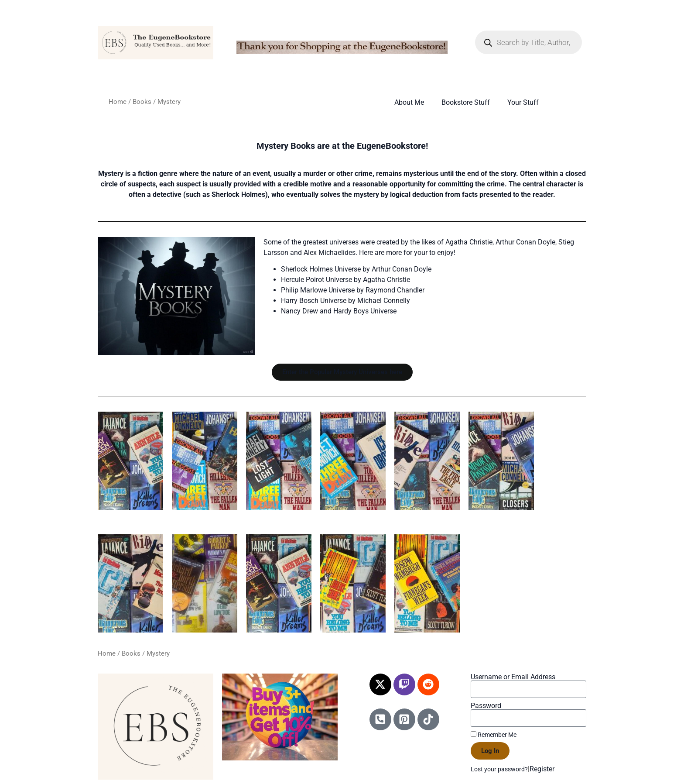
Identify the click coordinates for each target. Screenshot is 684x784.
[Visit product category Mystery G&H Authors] (427, 461)
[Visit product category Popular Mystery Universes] (130, 461)
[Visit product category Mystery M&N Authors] (130, 583)
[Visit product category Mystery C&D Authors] (279, 461)
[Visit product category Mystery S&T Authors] (353, 583)
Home (118, 102)
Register (542, 769)
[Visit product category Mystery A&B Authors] (205, 461)
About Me (409, 102)
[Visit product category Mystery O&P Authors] (205, 583)
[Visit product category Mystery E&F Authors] (353, 461)
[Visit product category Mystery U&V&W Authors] (427, 583)
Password (486, 706)
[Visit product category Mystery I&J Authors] (501, 461)
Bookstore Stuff (466, 102)
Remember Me (494, 735)
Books (142, 102)
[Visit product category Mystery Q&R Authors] (279, 583)
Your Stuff (523, 102)
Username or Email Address (513, 677)
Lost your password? (499, 769)
